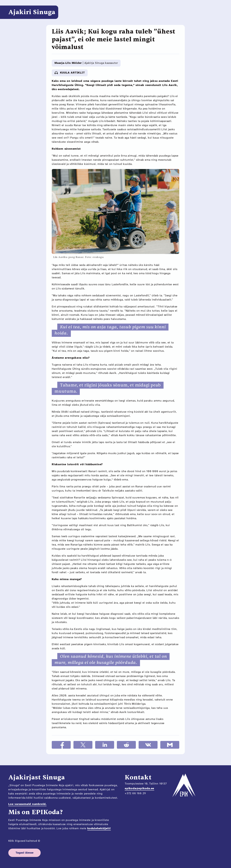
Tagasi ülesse (24, 853)
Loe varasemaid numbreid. (27, 804)
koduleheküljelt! (99, 829)
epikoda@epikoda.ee (139, 789)
